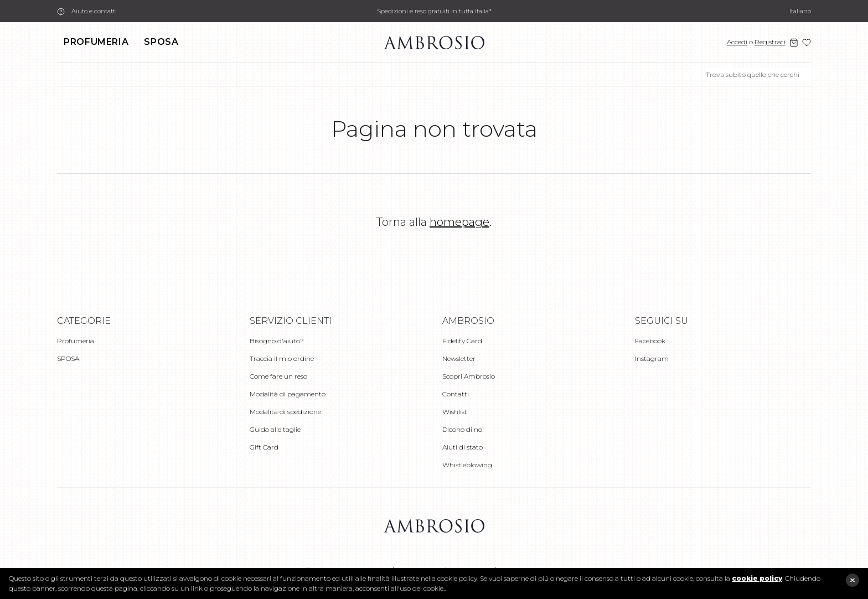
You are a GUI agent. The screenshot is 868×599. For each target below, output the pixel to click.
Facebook (650, 341)
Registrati (770, 42)
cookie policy (757, 578)
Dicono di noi (463, 429)
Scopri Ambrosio (469, 376)
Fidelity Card (462, 341)
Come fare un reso (278, 376)
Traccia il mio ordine (282, 358)
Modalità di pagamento (288, 394)
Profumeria (96, 42)
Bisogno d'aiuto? (277, 341)
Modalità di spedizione (285, 412)
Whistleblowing (467, 465)
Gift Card (264, 447)
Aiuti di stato (463, 447)
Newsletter (459, 358)
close (852, 580)
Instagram (652, 358)
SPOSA (161, 42)
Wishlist (455, 412)
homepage (459, 222)
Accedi (737, 42)
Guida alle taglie (275, 429)
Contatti (456, 394)
